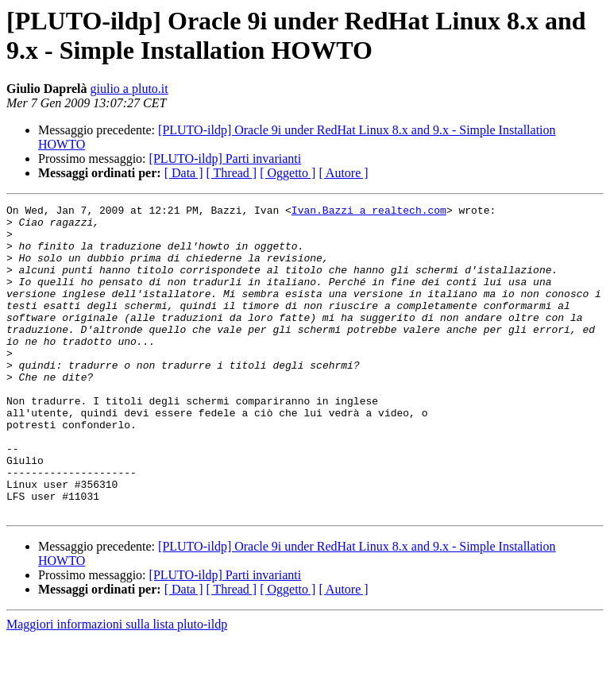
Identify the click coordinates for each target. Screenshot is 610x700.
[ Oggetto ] (288, 173)
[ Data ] (184, 173)
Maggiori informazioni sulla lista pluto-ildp (117, 686)
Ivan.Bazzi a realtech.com (369, 212)
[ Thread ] (232, 173)
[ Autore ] (343, 173)
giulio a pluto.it (129, 89)
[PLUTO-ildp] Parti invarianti (226, 159)
